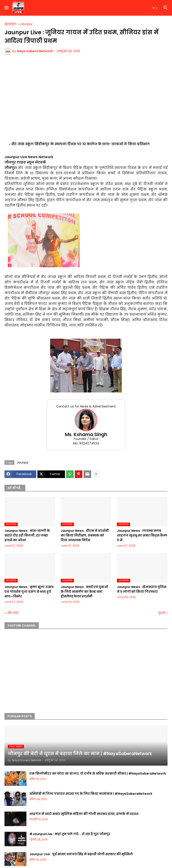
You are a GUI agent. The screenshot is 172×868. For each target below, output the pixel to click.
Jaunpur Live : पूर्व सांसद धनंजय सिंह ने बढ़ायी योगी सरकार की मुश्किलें (81, 854)
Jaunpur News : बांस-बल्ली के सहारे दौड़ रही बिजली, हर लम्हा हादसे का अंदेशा (27, 535)
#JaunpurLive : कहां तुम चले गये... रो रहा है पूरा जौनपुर (70, 834)
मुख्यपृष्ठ (10, 24)
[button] (6, 8)
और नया (13, 613)
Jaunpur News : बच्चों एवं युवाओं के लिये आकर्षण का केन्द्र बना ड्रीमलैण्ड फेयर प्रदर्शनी (84, 592)
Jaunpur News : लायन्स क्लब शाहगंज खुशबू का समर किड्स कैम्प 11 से (142, 535)
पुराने (162, 613)
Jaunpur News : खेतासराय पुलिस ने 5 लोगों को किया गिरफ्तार (142, 589)
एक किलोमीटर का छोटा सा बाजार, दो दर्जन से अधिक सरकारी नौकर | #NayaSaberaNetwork (98, 773)
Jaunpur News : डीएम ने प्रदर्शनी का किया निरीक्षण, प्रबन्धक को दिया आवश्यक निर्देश (85, 535)
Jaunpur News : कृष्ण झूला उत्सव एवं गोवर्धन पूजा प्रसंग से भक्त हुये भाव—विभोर (29, 592)
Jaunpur (26, 24)
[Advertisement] (86, 97)
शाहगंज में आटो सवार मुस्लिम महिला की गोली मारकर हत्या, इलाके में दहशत (84, 814)
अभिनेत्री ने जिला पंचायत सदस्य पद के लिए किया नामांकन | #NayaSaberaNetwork (91, 794)
